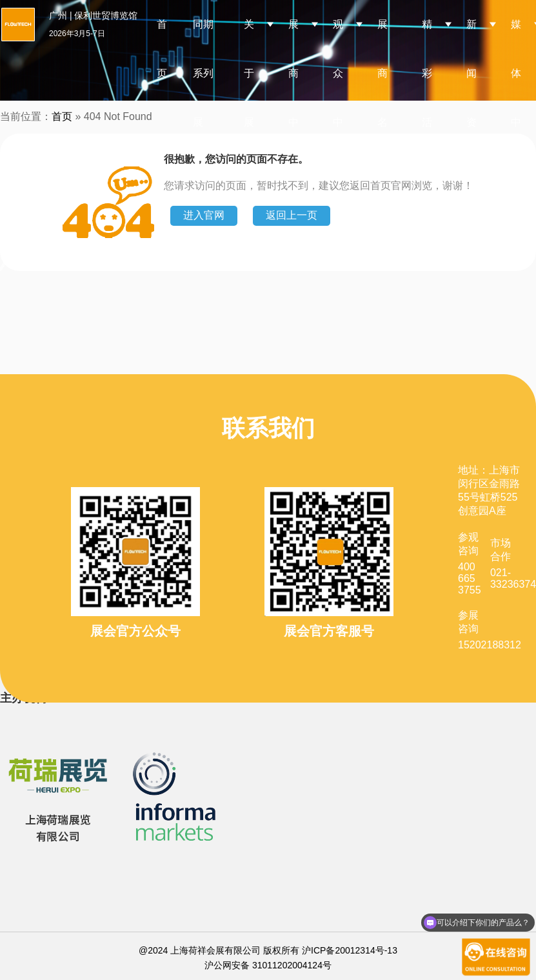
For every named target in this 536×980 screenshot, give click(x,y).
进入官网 (204, 215)
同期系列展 (203, 73)
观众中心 (338, 98)
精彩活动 (427, 98)
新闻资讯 (471, 98)
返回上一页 (292, 215)
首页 (162, 49)
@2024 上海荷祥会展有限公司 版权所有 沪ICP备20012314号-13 (268, 950)
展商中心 (293, 98)
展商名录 (382, 98)
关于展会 (249, 98)
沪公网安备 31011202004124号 (268, 965)
